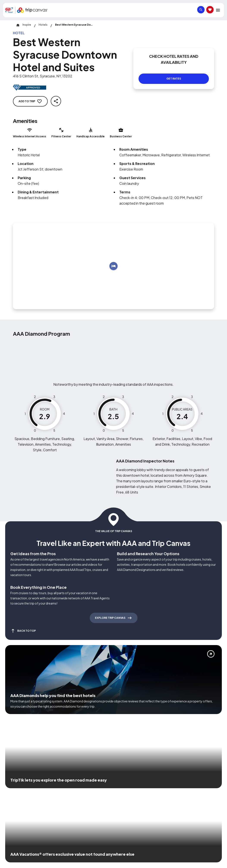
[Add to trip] (113, 266)
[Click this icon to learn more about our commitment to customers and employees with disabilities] (12, 790)
